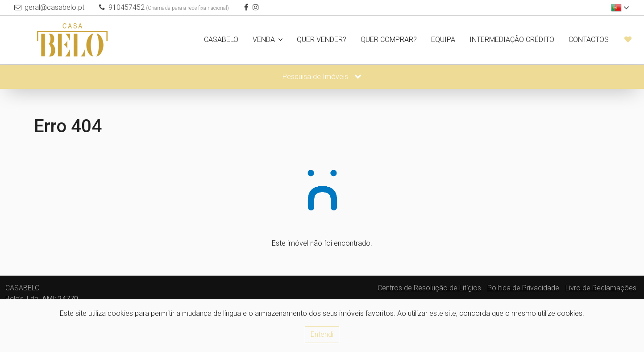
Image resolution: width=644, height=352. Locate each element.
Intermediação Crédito (512, 40)
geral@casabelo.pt (54, 7)
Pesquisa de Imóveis (322, 77)
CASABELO (221, 40)
